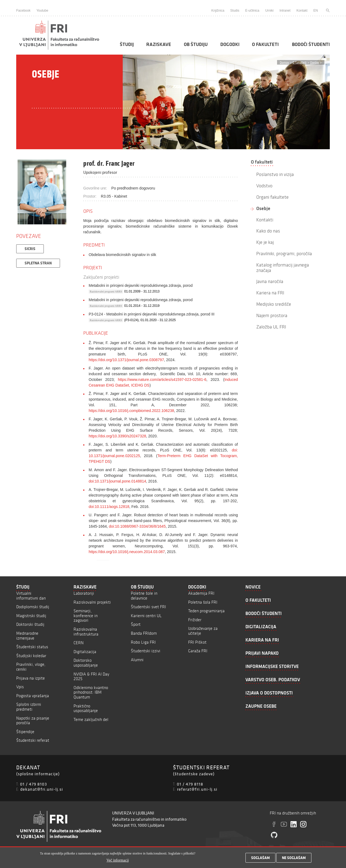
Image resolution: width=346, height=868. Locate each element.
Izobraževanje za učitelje (203, 631)
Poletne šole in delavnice (144, 596)
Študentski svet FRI (148, 607)
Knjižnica (218, 11)
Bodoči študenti (311, 44)
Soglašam (260, 859)
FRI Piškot (197, 642)
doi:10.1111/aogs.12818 (109, 507)
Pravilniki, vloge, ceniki (31, 667)
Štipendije (25, 732)
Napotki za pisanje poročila (33, 721)
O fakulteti (265, 44)
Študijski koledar (31, 656)
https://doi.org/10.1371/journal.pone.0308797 (126, 360)
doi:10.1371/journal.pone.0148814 (117, 481)
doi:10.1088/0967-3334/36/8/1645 (137, 526)
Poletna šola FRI (203, 602)
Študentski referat (33, 740)
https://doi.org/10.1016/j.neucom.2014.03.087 (127, 552)
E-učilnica (252, 11)
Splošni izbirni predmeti (29, 707)
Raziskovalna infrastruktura (86, 632)
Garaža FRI (198, 651)
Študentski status (32, 647)
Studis (235, 11)
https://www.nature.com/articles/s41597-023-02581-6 (162, 380)
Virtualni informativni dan (31, 596)
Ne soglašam (294, 859)
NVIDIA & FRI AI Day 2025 (91, 676)
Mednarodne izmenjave (27, 636)
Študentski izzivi (146, 651)
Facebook (23, 11)
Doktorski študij (30, 624)
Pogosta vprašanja (33, 696)
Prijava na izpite (31, 678)
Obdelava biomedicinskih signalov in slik (122, 255)
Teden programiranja (206, 611)
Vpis (20, 687)
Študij (127, 44)
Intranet (285, 11)
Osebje (315, 62)
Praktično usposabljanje (86, 708)
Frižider (195, 620)
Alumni (137, 660)
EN (316, 11)
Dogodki (230, 44)
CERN (79, 643)
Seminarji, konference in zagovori (86, 616)
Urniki (269, 11)
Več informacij (118, 862)
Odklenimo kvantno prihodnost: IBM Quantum (91, 692)
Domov (284, 62)
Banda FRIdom (144, 633)
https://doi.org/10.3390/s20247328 (117, 436)
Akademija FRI (201, 593)
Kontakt (302, 11)
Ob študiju (196, 44)
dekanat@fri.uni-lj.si (42, 789)
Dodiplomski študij (33, 607)
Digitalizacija (85, 652)
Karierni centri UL (146, 616)
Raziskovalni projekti (92, 602)
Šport (136, 624)
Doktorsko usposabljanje (86, 663)
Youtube (42, 11)
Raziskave (159, 44)
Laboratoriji (84, 593)
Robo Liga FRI (143, 642)
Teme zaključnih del (91, 719)
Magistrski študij (31, 616)
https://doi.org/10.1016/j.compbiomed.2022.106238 (131, 411)
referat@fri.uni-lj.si (197, 789)
